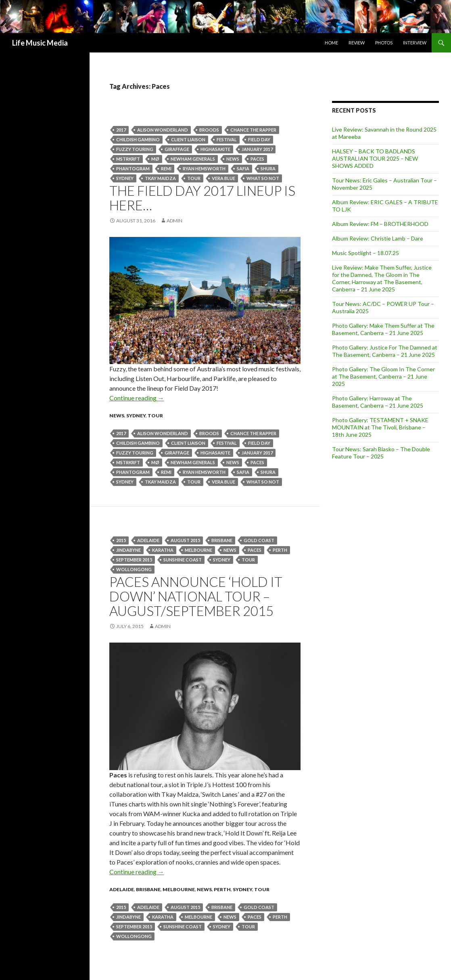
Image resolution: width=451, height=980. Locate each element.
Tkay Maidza (160, 178)
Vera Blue (223, 178)
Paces (257, 159)
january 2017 (257, 149)
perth (280, 550)
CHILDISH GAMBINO (138, 139)
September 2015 (134, 560)
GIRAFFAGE (177, 149)
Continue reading (137, 398)
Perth (222, 889)
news (233, 159)
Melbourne (198, 550)
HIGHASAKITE (215, 149)
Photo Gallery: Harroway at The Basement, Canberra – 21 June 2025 (378, 402)
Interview (415, 43)
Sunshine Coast (183, 560)
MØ (155, 159)
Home (331, 43)
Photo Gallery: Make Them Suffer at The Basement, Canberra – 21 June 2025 (383, 329)
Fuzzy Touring (135, 149)
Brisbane (222, 540)
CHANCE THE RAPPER (253, 130)
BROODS (209, 130)
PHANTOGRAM (133, 169)
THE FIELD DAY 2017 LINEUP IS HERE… (202, 198)
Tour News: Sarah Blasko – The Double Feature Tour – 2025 (381, 453)
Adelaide (148, 540)
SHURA (268, 169)
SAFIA (243, 169)
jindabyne (128, 550)
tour (194, 178)
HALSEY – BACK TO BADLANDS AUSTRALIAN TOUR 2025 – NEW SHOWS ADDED (375, 158)
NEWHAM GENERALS (193, 159)
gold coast (259, 540)
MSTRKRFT (128, 159)
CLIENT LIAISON (188, 139)
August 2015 (185, 540)
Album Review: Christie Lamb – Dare (378, 238)
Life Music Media (40, 43)
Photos (384, 43)
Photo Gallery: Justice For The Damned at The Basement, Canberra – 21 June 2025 (385, 351)
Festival (227, 139)
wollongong (134, 569)
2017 (121, 130)
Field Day (259, 139)
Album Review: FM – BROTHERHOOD (380, 224)
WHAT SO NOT (263, 178)
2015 (121, 540)
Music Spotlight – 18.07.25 (365, 253)
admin (174, 221)
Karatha (163, 550)
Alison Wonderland (163, 130)
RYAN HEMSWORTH (204, 169)
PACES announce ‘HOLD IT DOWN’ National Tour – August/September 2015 (196, 596)
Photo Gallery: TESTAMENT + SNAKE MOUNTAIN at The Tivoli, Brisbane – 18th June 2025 (380, 427)
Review (357, 43)
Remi (166, 169)
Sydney (125, 178)
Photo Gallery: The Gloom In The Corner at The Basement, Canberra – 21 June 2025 (383, 376)
